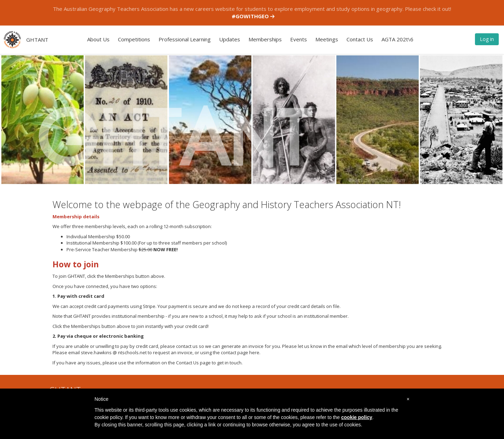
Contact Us (360, 39)
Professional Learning (185, 39)
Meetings (327, 39)
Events (299, 39)
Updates (230, 39)
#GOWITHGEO (253, 16)
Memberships (265, 39)
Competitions (134, 39)
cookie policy (357, 417)
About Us (98, 39)
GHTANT (37, 40)
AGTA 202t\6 (397, 39)
